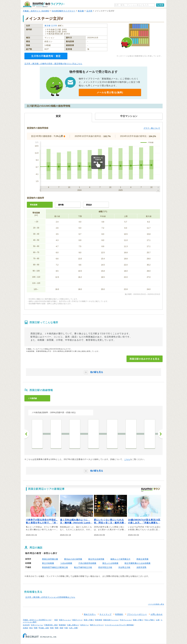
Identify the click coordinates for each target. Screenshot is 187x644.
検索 (161, 5)
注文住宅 (26, 625)
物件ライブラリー (97, 625)
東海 (52, 628)
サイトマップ (105, 614)
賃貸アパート (77, 620)
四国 (61, 628)
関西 (57, 628)
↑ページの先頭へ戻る (156, 604)
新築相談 (62, 625)
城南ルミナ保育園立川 (120, 559)
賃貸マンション (65, 620)
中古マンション (126, 620)
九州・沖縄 (73, 628)
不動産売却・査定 (51, 625)
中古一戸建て (150, 620)
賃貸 (56, 620)
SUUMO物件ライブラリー (64, 11)
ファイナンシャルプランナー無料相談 (119, 625)
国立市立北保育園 (96, 559)
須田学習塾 (141, 567)
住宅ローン (85, 625)
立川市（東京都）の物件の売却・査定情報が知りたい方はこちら (53, 64)
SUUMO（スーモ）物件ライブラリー (44, 4)
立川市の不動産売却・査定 (46, 56)
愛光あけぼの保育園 (73, 559)
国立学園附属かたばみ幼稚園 (137, 563)
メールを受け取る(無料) (110, 92)
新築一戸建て (138, 620)
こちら (127, 459)
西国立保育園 (142, 559)
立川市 (89, 11)
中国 (66, 628)
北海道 (25, 628)
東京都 (81, 11)
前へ (27, 434)
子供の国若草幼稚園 (87, 563)
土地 (158, 620)
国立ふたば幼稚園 (110, 563)
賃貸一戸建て (89, 620)
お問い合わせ (157, 614)
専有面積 (34, 205)
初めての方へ (90, 614)
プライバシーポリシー (137, 614)
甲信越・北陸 (44, 628)
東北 (31, 628)
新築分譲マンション (111, 620)
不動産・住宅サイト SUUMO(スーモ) (37, 620)
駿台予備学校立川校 (83, 567)
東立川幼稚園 (48, 563)
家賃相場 (99, 620)
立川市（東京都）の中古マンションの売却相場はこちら (50, 597)
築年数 (61, 205)
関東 (36, 628)
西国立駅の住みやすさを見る (145, 359)
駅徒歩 (89, 205)
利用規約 (119, 614)
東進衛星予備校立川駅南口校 (55, 567)
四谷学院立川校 (105, 567)
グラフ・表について (152, 128)
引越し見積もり (73, 625)
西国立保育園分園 (50, 559)
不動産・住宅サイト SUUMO (36, 11)
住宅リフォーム (37, 625)
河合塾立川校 (124, 567)
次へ (160, 434)
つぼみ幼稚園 (66, 563)
